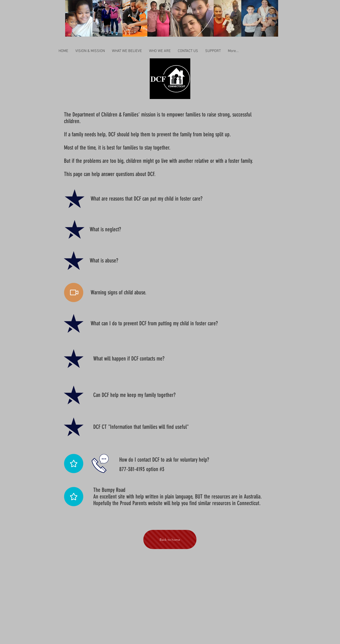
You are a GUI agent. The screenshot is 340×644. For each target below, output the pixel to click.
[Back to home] (170, 539)
